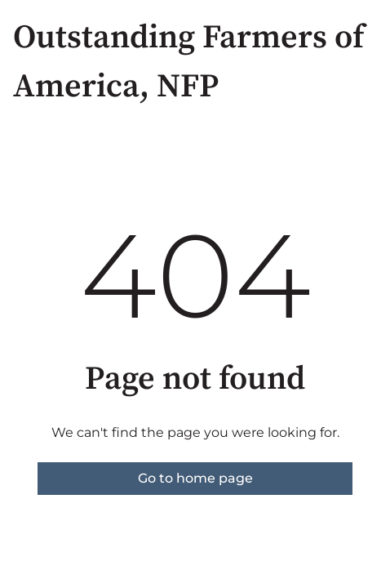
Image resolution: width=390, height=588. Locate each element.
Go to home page (195, 478)
